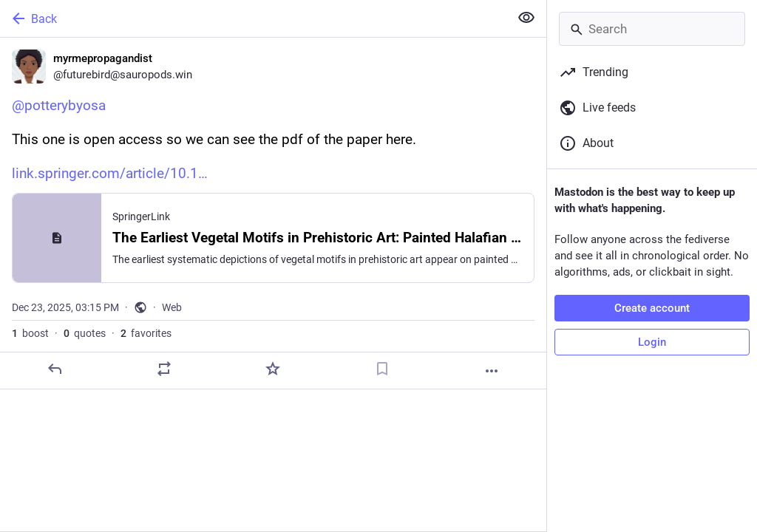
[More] (492, 371)
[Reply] (55, 369)
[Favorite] (273, 369)
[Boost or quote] (164, 369)
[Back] (253, 18)
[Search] (652, 29)
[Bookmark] (382, 369)
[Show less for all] (526, 18)
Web (172, 307)
